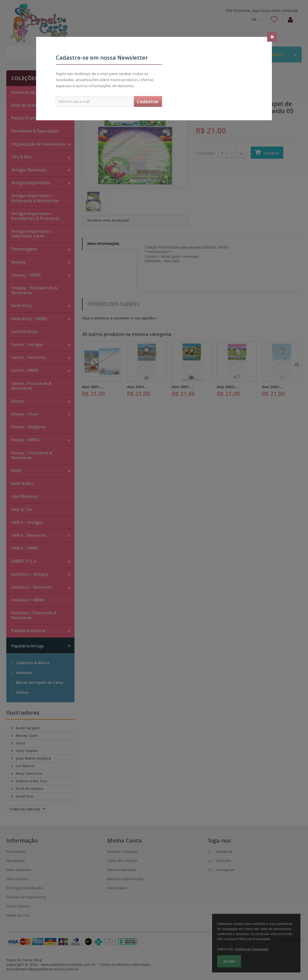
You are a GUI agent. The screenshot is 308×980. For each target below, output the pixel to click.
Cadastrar (148, 101)
